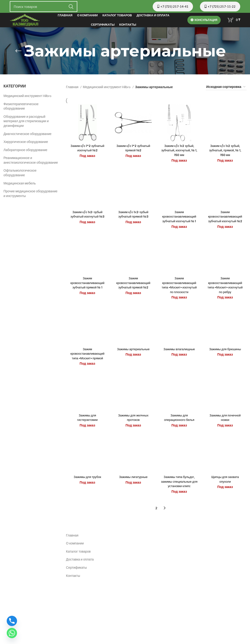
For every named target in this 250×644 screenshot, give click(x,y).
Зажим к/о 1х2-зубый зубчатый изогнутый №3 (87, 222)
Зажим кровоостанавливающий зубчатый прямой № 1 (87, 293)
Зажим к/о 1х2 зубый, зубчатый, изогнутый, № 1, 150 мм (179, 155)
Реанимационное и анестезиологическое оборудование (31, 162)
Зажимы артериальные (133, 362)
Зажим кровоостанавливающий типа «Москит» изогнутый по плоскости (179, 295)
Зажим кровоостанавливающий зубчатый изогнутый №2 (226, 224)
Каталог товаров (78, 569)
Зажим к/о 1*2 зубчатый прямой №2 (133, 152)
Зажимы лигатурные (133, 495)
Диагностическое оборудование (27, 136)
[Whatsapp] (12, 633)
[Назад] (18, 53)
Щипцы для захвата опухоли (226, 497)
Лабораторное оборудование (25, 152)
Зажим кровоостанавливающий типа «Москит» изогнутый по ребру (226, 295)
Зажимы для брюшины (226, 362)
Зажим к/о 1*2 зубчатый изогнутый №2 (87, 152)
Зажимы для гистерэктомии (87, 433)
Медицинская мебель (20, 185)
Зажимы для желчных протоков (133, 433)
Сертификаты (76, 585)
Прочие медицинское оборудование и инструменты (30, 195)
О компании (75, 561)
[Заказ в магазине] (226, 89)
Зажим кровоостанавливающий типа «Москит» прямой (87, 366)
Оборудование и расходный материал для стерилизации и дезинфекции (26, 123)
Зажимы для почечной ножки (226, 433)
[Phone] (12, 621)
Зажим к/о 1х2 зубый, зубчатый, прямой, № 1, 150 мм (226, 155)
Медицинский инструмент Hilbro (27, 98)
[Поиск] (44, 7)
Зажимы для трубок (87, 495)
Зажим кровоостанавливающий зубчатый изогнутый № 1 (179, 224)
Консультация (204, 21)
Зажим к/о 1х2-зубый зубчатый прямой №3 (133, 222)
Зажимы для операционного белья (179, 433)
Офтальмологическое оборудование (20, 175)
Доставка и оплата (80, 577)
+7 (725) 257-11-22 (220, 7)
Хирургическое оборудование (26, 144)
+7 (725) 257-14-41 (173, 7)
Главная (73, 89)
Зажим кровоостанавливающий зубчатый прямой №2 (133, 293)
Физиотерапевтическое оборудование (21, 108)
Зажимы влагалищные (179, 362)
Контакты (73, 594)
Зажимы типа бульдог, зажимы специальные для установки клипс (179, 499)
